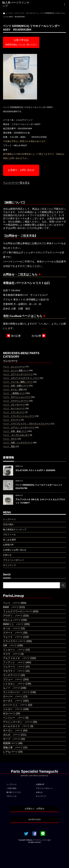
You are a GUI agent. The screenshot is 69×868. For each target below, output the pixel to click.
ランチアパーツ (11, 675)
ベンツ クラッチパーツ (14, 412)
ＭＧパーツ (9, 713)
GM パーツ (10, 645)
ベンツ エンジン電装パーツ (16, 370)
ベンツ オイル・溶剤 (13, 389)
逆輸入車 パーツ (13, 748)
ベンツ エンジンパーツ (14, 367)
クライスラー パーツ (14, 641)
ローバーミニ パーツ (15, 705)
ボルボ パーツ (11, 735)
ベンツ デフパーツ (12, 420)
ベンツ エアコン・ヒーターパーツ (19, 427)
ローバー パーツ (13, 696)
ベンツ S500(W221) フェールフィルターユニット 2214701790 (39, 487)
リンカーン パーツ (14, 650)
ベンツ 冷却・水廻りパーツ (16, 386)
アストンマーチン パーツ (18, 722)
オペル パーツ (11, 628)
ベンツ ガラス (10, 439)
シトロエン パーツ (14, 684)
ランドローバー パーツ (16, 692)
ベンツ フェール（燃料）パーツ (18, 382)
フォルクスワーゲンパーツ (18, 611)
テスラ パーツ (11, 654)
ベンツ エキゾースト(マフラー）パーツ (21, 378)
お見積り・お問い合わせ (21, 170)
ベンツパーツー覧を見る (16, 183)
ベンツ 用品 (9, 446)
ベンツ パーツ (11, 603)
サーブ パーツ (11, 739)
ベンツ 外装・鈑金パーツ (15, 431)
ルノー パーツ (11, 688)
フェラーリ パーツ (14, 667)
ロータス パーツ (13, 701)
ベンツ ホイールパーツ (14, 408)
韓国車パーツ (10, 743)
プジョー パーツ (13, 679)
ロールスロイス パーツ (16, 726)
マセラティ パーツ (14, 671)
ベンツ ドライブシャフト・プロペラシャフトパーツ (27, 424)
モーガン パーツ (13, 730)
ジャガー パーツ (13, 709)
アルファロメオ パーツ (16, 658)
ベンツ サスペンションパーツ (17, 397)
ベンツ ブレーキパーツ (14, 405)
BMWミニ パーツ (13, 624)
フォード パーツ (13, 637)
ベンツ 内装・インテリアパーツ (18, 443)
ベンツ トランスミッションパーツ (19, 416)
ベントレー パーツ (14, 718)
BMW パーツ (11, 607)
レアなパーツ (10, 752)
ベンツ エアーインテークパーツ (18, 374)
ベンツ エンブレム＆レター (16, 435)
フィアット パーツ (14, 662)
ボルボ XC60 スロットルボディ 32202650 (35, 470)
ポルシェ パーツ (12, 620)
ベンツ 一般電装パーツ (14, 393)
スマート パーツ (13, 633)
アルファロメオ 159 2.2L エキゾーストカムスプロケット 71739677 (40, 501)
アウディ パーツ (13, 616)
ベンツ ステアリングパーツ (16, 401)
